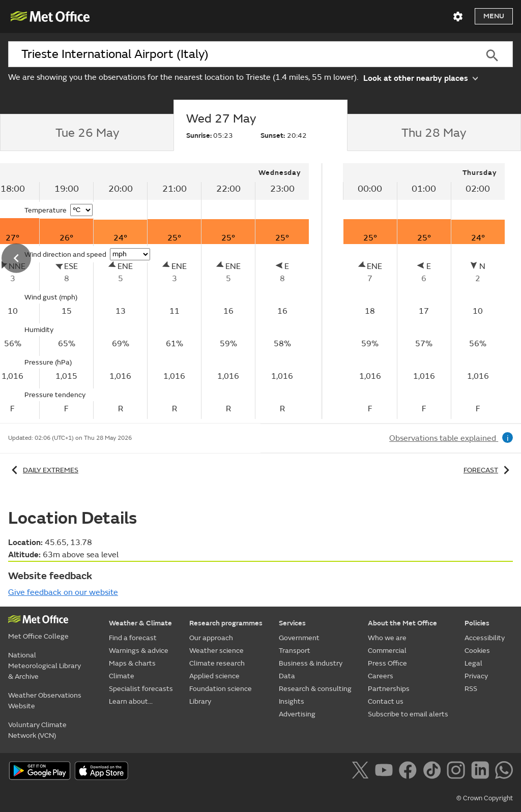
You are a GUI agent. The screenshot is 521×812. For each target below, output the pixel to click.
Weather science (216, 651)
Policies (477, 623)
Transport (295, 651)
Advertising (297, 714)
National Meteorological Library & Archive (45, 666)
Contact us (386, 701)
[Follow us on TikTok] (434, 772)
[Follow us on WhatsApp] (504, 772)
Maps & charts (132, 663)
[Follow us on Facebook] (410, 772)
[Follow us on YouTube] (386, 772)
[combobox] (240, 54)
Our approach (211, 638)
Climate (122, 676)
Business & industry (311, 663)
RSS (471, 689)
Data (287, 676)
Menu (494, 16)
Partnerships (389, 689)
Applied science (214, 676)
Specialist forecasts (141, 689)
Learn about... (131, 701)
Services (292, 623)
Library (200, 701)
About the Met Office (402, 623)
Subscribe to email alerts (408, 714)
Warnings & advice (139, 651)
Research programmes (226, 623)
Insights (292, 701)
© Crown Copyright (485, 798)
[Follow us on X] (362, 772)
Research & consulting (315, 689)
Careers (381, 676)
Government (299, 638)
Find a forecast (133, 638)
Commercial (387, 651)
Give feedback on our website (63, 592)
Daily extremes (43, 470)
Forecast (488, 470)
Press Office (387, 663)
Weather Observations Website (45, 701)
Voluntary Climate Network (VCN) (37, 730)
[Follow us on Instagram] (458, 772)
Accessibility (485, 638)
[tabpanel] (424, 291)
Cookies (477, 651)
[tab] (87, 133)
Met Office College (38, 636)
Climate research (217, 663)
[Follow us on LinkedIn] (482, 772)
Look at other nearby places (421, 78)
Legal (473, 663)
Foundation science (221, 689)
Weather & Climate (140, 623)
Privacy (476, 676)
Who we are (387, 638)
